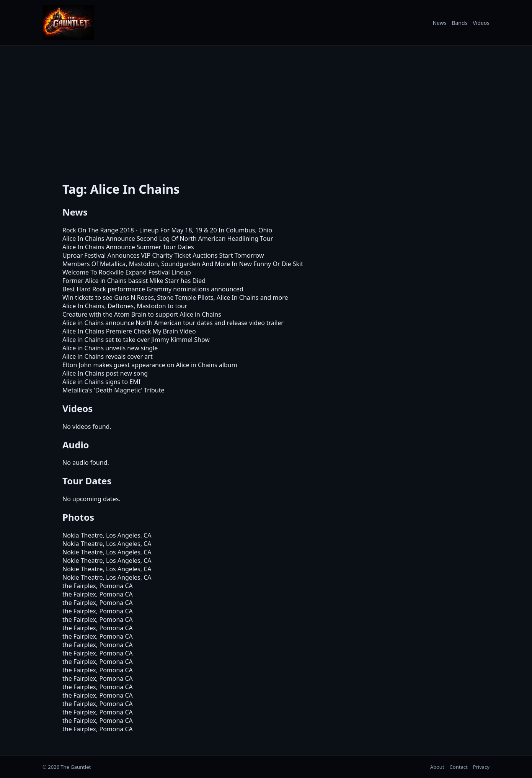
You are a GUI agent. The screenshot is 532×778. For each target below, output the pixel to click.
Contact (459, 767)
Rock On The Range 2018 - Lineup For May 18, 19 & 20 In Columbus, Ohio (167, 230)
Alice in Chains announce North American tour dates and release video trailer (173, 323)
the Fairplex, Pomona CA (98, 586)
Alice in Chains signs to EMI (101, 382)
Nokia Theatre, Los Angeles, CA (107, 535)
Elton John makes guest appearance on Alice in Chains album (150, 365)
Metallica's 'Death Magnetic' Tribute (113, 390)
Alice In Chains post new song (105, 373)
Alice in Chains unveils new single (110, 348)
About (437, 767)
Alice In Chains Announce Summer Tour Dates (128, 247)
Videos (481, 23)
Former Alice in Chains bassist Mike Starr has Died (134, 281)
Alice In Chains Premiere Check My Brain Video (129, 331)
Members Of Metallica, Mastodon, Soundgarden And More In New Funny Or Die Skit (183, 264)
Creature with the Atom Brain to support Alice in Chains (142, 314)
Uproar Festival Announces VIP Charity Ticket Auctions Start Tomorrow (163, 255)
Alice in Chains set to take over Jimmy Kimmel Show (136, 340)
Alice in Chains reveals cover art (108, 356)
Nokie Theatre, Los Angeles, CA (107, 552)
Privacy (481, 767)
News (439, 23)
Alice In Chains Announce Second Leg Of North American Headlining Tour (168, 239)
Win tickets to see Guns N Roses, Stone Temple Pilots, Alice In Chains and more (175, 297)
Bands (459, 23)
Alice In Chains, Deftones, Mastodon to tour (125, 306)
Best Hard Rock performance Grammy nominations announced (153, 289)
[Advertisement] (266, 108)
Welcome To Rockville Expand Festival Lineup (127, 272)
